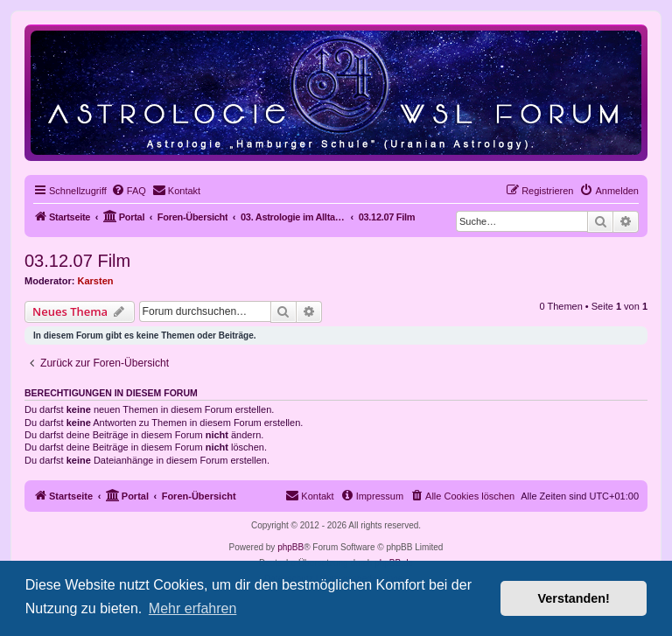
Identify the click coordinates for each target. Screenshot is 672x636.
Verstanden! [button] (574, 598)
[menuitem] (129, 191)
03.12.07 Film (77, 261)
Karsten (96, 281)
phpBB (290, 547)
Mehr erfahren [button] (193, 608)
